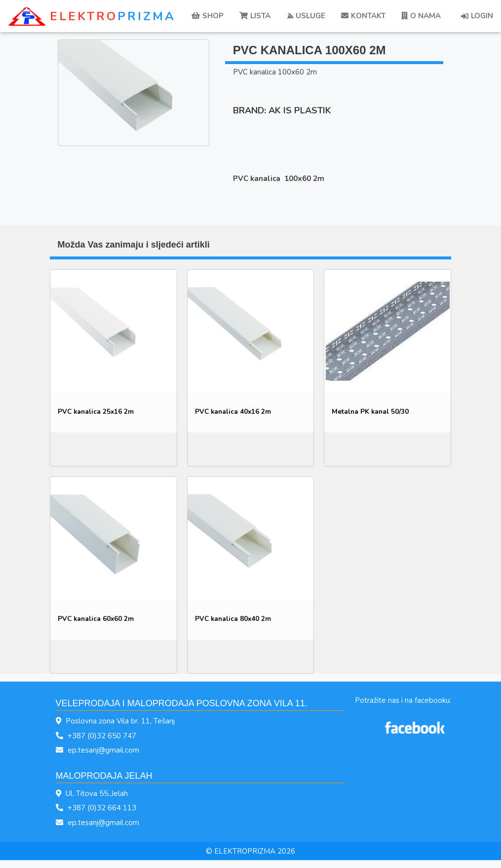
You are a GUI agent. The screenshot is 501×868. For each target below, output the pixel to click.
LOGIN (477, 16)
